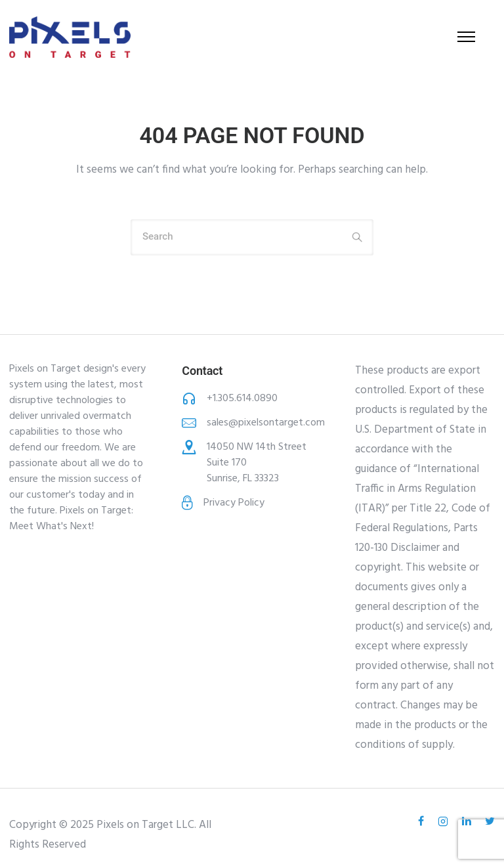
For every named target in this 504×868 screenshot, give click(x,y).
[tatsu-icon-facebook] (423, 821)
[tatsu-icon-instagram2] (445, 821)
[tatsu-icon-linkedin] (469, 821)
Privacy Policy (234, 503)
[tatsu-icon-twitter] (490, 821)
